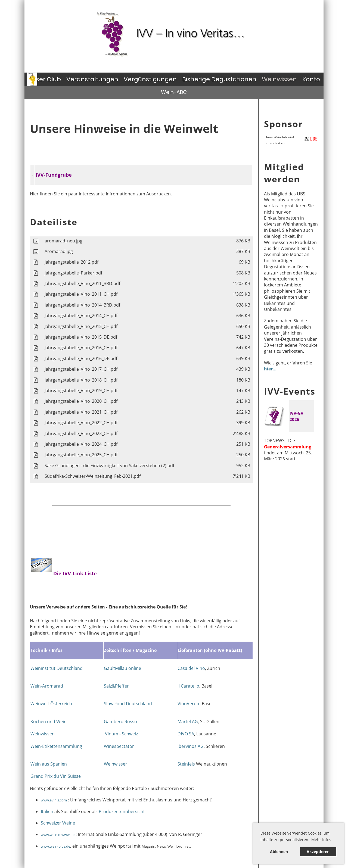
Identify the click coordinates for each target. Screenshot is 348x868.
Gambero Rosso (120, 722)
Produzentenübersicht (122, 811)
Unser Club (44, 79)
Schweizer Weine (58, 823)
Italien (47, 811)
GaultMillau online (122, 668)
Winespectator (119, 746)
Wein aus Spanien (49, 764)
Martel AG (188, 722)
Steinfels (187, 764)
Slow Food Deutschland (128, 704)
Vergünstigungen (150, 79)
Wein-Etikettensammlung (56, 746)
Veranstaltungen (92, 79)
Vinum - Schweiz (121, 734)
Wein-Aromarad (47, 686)
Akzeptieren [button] (318, 852)
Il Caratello (188, 686)
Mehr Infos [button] (321, 840)
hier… (270, 369)
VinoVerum (190, 704)
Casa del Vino (191, 668)
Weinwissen (279, 79)
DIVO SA (186, 734)
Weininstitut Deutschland (57, 668)
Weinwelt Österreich (51, 704)
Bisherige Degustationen (219, 79)
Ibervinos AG (191, 746)
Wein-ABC (174, 92)
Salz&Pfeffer (116, 686)
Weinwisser (116, 764)
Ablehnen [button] (279, 852)
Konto (311, 79)
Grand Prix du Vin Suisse (56, 776)
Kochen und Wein (49, 722)
